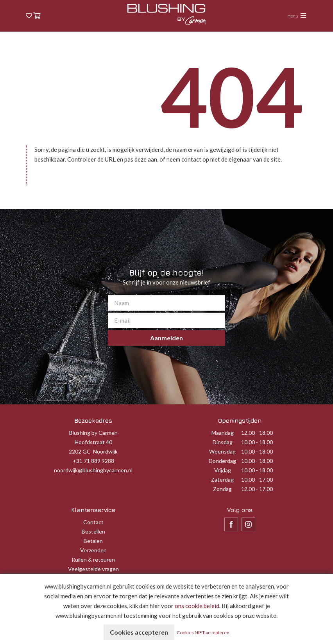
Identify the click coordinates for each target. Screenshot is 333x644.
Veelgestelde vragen (93, 569)
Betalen (93, 541)
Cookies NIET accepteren (203, 632)
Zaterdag (222, 479)
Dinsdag (223, 442)
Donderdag (222, 461)
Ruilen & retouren (93, 559)
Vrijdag (223, 470)
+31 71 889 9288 (93, 461)
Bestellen (93, 531)
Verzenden (93, 550)
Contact (93, 522)
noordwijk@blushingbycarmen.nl (93, 470)
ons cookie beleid (197, 606)
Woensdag (222, 451)
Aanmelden (166, 338)
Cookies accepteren (139, 632)
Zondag (222, 489)
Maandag (223, 433)
